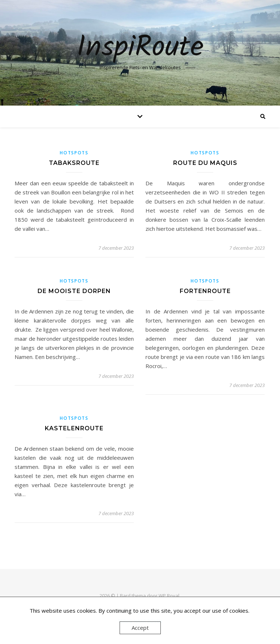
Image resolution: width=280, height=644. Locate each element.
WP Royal (169, 596)
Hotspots (74, 153)
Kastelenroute (74, 428)
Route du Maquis (205, 163)
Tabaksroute (74, 163)
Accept (140, 628)
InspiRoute (140, 48)
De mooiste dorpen (74, 291)
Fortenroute (205, 291)
